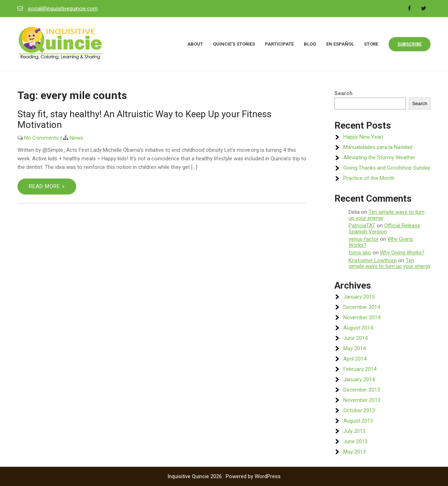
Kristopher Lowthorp (373, 260)
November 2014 (362, 317)
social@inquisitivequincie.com (63, 9)
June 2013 (355, 441)
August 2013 (358, 421)
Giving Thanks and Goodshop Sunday (387, 168)
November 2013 (362, 400)
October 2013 (359, 410)
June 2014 (355, 338)
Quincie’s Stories (234, 44)
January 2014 (359, 379)
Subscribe (410, 44)
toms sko (360, 253)
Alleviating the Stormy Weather (379, 157)
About (195, 44)
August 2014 (358, 328)
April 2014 (355, 359)
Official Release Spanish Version (384, 229)
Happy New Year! (363, 137)
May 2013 (355, 452)
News (76, 138)
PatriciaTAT (362, 226)
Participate (279, 44)
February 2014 (360, 369)
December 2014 (362, 307)
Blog (310, 44)
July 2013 (354, 431)
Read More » (47, 186)
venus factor (364, 239)
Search (343, 93)
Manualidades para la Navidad (378, 147)
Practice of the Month (369, 178)
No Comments (41, 138)
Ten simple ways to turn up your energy (387, 215)
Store (371, 44)
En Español (340, 44)
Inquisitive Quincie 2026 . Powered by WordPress (224, 476)
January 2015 (359, 297)
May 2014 (355, 348)
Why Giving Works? (402, 253)
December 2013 (362, 390)
